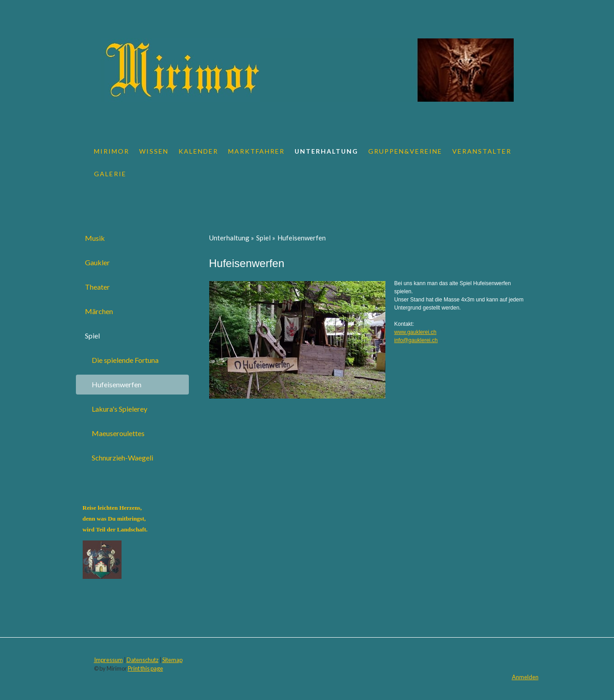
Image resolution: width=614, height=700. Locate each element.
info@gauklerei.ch (416, 340)
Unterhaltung (326, 151)
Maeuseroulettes (118, 433)
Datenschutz (143, 660)
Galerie (110, 174)
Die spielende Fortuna (125, 360)
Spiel (92, 336)
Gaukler (97, 262)
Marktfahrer (256, 151)
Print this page (145, 668)
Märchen (99, 311)
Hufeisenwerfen (117, 384)
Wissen (154, 151)
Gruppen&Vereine (405, 151)
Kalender (198, 151)
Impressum (108, 660)
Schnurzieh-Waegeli (122, 458)
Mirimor (112, 151)
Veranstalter (482, 151)
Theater (97, 287)
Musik (95, 238)
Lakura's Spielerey (120, 409)
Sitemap (172, 660)
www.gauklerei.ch (415, 332)
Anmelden (525, 677)
